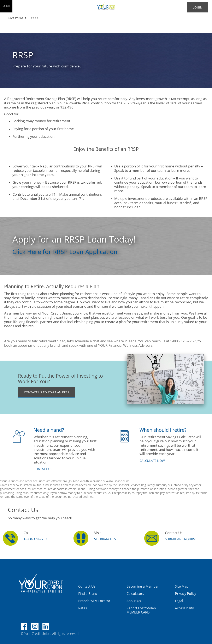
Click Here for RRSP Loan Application (65, 252)
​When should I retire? (163, 430)
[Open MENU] (6, 6)
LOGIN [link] (198, 7)
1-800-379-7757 (35, 539)
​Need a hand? (49, 430)
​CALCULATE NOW (152, 461)
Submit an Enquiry (180, 539)
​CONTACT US (43, 469)
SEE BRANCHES (105, 539)
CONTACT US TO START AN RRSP (47, 392)
